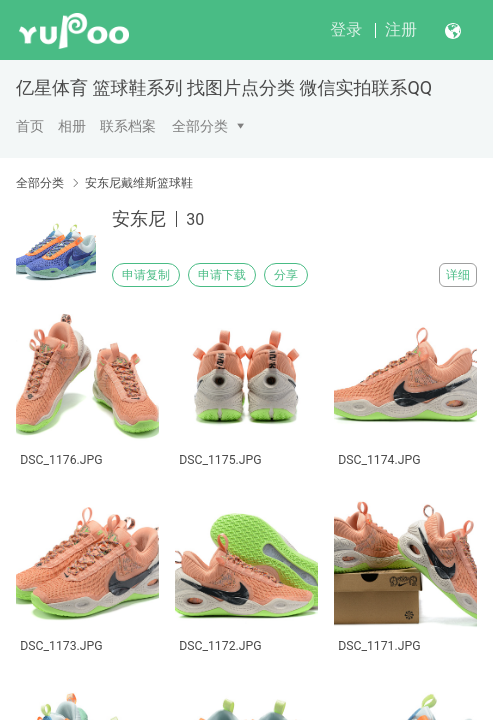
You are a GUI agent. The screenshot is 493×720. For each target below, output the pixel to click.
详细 (458, 275)
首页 (30, 126)
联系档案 (128, 126)
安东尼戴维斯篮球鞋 (139, 183)
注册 (401, 29)
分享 (286, 275)
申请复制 (146, 275)
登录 (346, 29)
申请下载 (222, 275)
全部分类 (200, 126)
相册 (72, 126)
